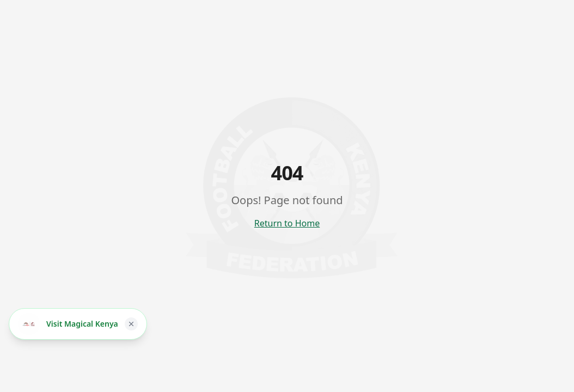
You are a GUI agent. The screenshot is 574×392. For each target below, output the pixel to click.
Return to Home (287, 223)
